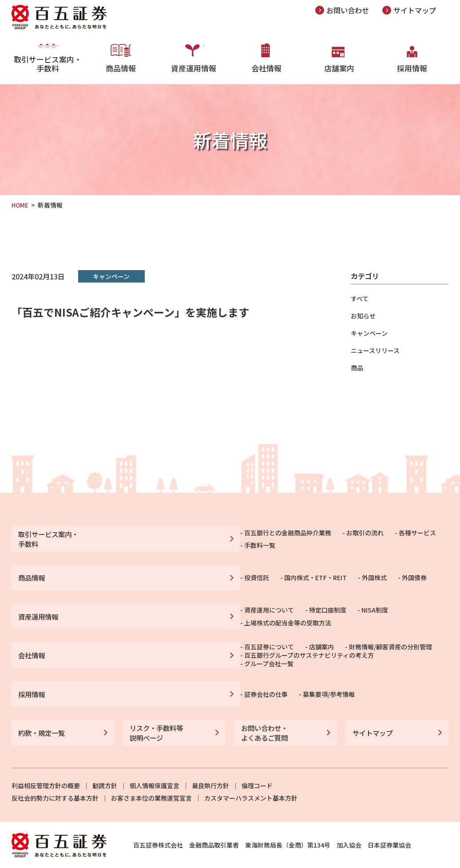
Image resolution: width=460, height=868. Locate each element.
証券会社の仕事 (149, 679)
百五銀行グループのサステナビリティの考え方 (192, 649)
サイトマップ (419, 10)
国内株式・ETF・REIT (198, 573)
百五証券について (152, 638)
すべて (360, 298)
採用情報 (412, 66)
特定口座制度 (210, 608)
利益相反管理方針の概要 (46, 766)
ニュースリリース (375, 350)
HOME (20, 205)
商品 (357, 368)
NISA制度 (258, 608)
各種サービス (300, 537)
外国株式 (257, 573)
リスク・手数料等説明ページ (155, 715)
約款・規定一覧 (40, 715)
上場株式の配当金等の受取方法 (329, 608)
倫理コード (257, 766)
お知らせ (363, 316)
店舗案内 (339, 66)
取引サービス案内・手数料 (48, 71)
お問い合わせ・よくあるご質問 (263, 715)
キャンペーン (369, 333)
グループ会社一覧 (296, 649)
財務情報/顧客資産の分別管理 (273, 638)
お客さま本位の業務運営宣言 (151, 778)
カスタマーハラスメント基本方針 (251, 778)
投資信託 (139, 573)
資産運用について (152, 608)
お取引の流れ (248, 537)
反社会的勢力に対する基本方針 (55, 778)
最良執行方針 (210, 766)
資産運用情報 (194, 66)
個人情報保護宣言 (155, 766)
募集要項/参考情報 (212, 679)
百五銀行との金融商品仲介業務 (171, 537)
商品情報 (121, 66)
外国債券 (297, 573)
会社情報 (266, 66)
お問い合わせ (349, 10)
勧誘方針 (105, 766)
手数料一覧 (349, 537)
